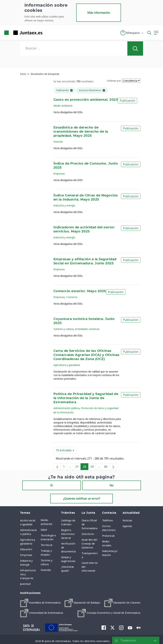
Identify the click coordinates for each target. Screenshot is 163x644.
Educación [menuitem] (26, 549)
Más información (99, 13)
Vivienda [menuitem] (46, 570)
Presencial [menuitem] (108, 536)
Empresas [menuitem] (26, 555)
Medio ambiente (63, 106)
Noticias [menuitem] (127, 520)
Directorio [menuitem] (88, 534)
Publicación (127, 101)
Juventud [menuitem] (25, 584)
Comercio (72, 297)
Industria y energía (64, 205)
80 (107, 467)
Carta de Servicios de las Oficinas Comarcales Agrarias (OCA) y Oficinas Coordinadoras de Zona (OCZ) (86, 355)
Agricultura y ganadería (67, 365)
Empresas (59, 174)
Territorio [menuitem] (47, 545)
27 (78, 467)
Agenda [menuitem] (127, 526)
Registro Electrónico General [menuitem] (68, 534)
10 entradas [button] (66, 451)
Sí (51, 485)
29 (93, 467)
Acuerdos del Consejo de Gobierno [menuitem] (89, 543)
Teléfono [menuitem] (108, 520)
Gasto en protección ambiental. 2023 (86, 100)
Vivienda (58, 142)
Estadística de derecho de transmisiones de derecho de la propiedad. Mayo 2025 (81, 132)
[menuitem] (40, 603)
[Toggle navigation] (47, 33)
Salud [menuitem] (44, 530)
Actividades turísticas (87, 329)
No (112, 485)
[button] (132, 33)
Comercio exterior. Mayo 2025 (80, 291)
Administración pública (66, 408)
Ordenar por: (114, 81)
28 (86, 467)
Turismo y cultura (64, 329)
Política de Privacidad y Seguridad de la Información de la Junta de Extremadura (86, 398)
